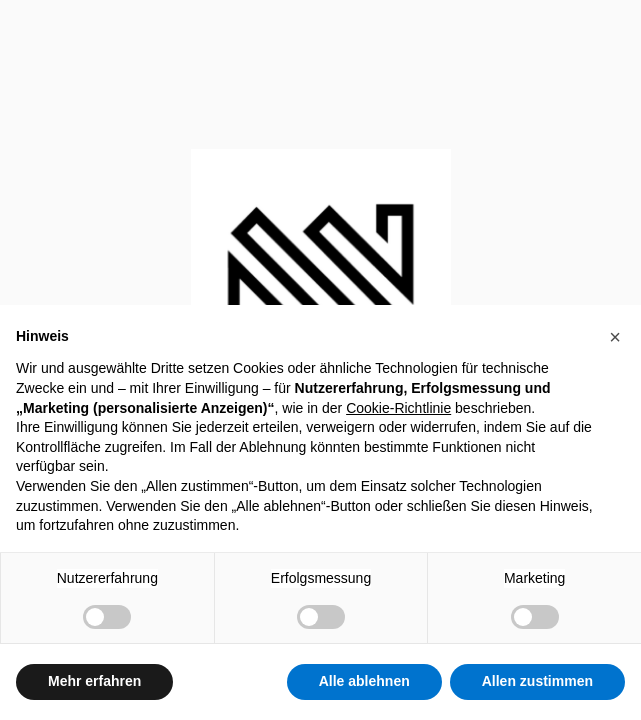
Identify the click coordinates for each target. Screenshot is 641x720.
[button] (615, 337)
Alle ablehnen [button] (364, 681)
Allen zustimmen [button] (537, 681)
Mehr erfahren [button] (94, 681)
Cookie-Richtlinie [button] (398, 408)
